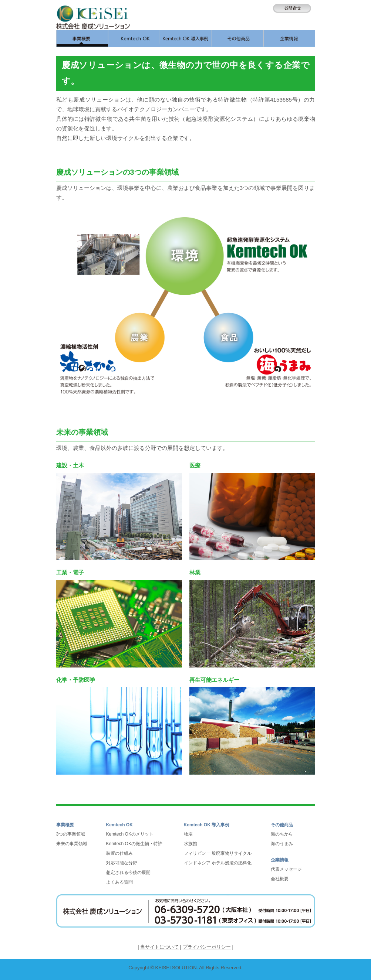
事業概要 (65, 825)
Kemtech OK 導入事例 (207, 825)
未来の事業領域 (72, 844)
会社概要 (280, 879)
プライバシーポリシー (207, 947)
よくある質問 (119, 882)
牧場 (188, 834)
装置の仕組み (119, 853)
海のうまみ (282, 844)
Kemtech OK (120, 825)
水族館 (190, 844)
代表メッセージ (286, 869)
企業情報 (280, 860)
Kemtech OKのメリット (130, 834)
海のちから (282, 834)
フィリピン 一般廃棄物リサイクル (218, 853)
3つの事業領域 (71, 834)
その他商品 (282, 825)
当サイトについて (159, 947)
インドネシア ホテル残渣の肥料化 (218, 863)
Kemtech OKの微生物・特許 (134, 844)
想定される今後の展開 (128, 873)
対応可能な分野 (122, 863)
